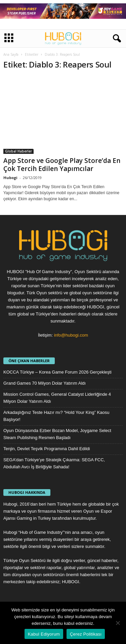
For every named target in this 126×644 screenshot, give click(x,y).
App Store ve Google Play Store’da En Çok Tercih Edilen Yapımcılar (62, 165)
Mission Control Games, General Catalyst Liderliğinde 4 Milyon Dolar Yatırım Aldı (57, 398)
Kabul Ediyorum (44, 634)
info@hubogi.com (71, 335)
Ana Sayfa (11, 54)
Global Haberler (18, 151)
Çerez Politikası (86, 634)
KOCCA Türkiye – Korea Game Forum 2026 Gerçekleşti (57, 372)
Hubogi (10, 178)
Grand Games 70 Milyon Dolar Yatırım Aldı (45, 383)
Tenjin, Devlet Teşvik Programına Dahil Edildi (47, 449)
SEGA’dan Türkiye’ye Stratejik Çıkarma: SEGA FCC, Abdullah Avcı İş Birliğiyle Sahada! (54, 463)
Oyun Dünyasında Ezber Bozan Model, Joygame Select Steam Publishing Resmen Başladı (57, 434)
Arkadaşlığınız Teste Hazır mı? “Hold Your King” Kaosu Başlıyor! (56, 416)
